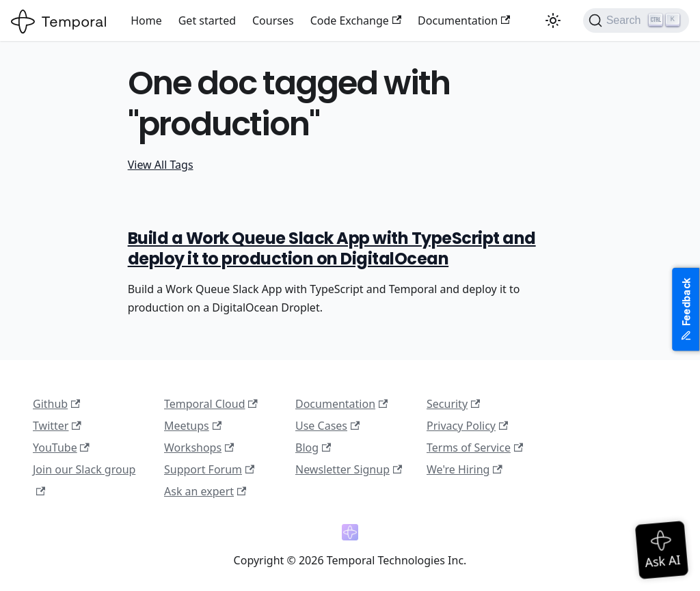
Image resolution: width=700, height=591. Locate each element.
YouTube (61, 448)
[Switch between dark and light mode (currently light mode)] (553, 20)
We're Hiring (465, 469)
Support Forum (209, 469)
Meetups (193, 426)
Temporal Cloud (211, 404)
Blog (313, 448)
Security (453, 404)
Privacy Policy (467, 426)
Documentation (464, 20)
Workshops (199, 448)
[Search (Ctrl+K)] (636, 20)
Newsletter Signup (349, 469)
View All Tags (161, 165)
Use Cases (327, 426)
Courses (273, 20)
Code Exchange (356, 20)
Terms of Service (475, 448)
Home (146, 20)
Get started (207, 20)
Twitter (57, 426)
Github (56, 404)
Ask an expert (205, 491)
